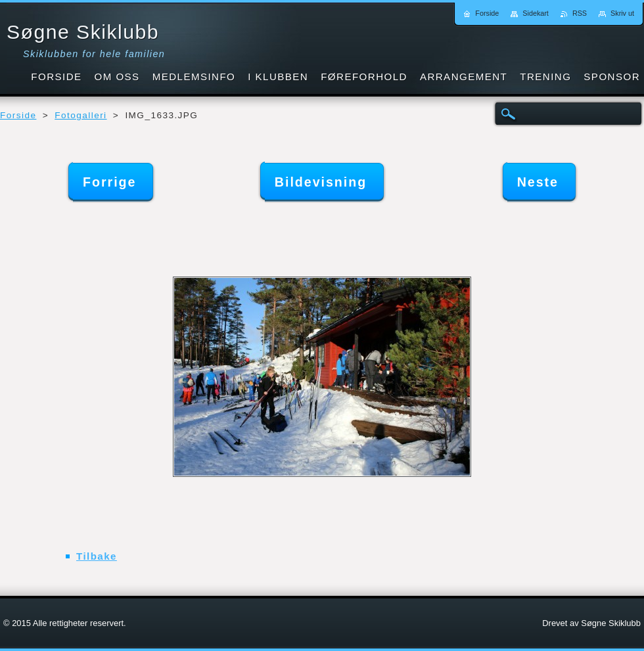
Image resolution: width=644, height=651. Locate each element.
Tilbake (97, 556)
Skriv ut (622, 13)
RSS (580, 13)
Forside (18, 115)
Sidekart (536, 13)
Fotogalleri (80, 115)
